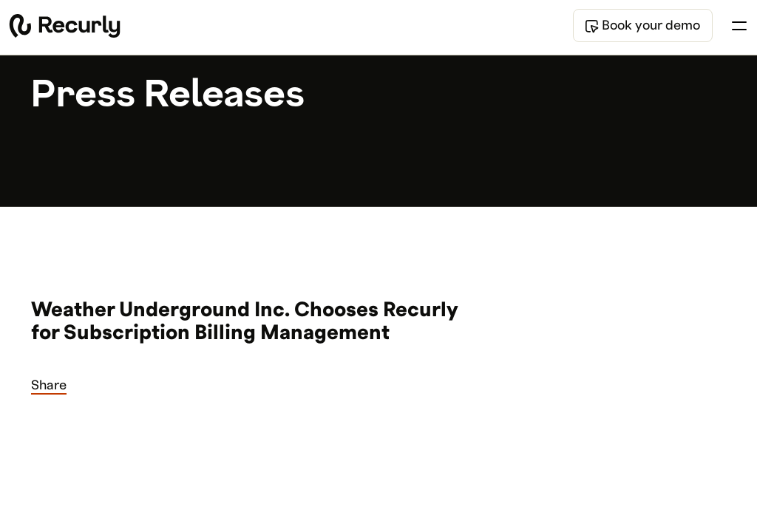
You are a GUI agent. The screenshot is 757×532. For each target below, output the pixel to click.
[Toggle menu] (739, 26)
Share (49, 385)
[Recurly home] (65, 26)
